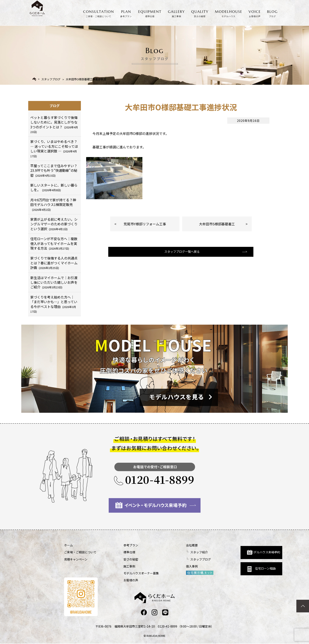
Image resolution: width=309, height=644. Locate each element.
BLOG (272, 13)
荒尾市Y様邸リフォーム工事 (145, 224)
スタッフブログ (51, 79)
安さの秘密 (120, 559)
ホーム (68, 545)
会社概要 (170, 545)
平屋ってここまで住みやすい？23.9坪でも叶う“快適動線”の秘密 (54, 170)
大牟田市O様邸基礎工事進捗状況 (86, 79)
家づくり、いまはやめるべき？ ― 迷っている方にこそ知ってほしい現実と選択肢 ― (54, 148)
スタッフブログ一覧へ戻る (180, 255)
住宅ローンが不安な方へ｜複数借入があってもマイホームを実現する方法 (54, 243)
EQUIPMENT (150, 13)
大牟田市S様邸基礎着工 (217, 224)
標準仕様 (118, 552)
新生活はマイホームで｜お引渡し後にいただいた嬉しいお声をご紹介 (54, 282)
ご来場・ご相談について (80, 552)
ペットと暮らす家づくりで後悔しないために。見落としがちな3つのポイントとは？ (54, 124)
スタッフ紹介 (177, 552)
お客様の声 (120, 580)
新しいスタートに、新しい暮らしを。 (54, 187)
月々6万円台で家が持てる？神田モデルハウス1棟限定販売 (53, 204)
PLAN (126, 13)
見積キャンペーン (76, 559)
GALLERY (176, 13)
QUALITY (200, 13)
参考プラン (120, 545)
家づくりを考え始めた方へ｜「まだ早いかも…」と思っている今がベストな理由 (54, 304)
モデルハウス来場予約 (236, 549)
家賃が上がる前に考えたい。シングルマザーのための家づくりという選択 (54, 224)
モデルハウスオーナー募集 (130, 573)
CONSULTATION (99, 13)
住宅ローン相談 (234, 568)
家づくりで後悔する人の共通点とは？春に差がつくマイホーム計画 (54, 263)
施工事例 (118, 566)
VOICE (255, 13)
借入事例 (170, 566)
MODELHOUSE (229, 13)
